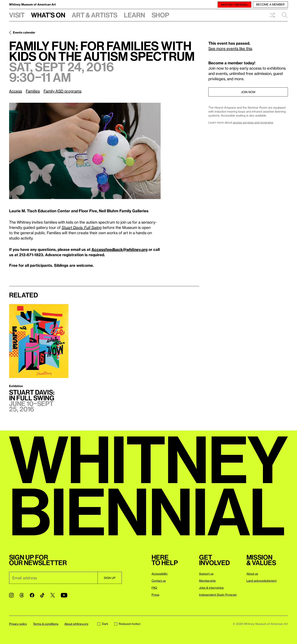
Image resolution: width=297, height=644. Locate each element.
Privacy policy (18, 624)
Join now (248, 92)
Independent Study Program (218, 595)
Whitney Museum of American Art (32, 4)
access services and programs (253, 122)
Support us (206, 574)
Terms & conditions (46, 624)
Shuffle (272, 15)
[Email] (53, 578)
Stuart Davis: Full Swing (82, 227)
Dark (103, 624)
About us (252, 574)
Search (285, 15)
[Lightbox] (85, 151)
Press (155, 595)
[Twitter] (53, 595)
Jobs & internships (211, 588)
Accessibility (160, 574)
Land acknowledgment (261, 581)
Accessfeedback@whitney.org (120, 249)
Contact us (159, 581)
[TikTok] (42, 595)
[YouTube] (64, 595)
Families (33, 91)
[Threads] (22, 595)
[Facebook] (32, 595)
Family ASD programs (63, 91)
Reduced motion (127, 624)
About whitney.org (76, 624)
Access (16, 91)
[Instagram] (11, 595)
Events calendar (24, 32)
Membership (207, 581)
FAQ (154, 588)
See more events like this (230, 48)
